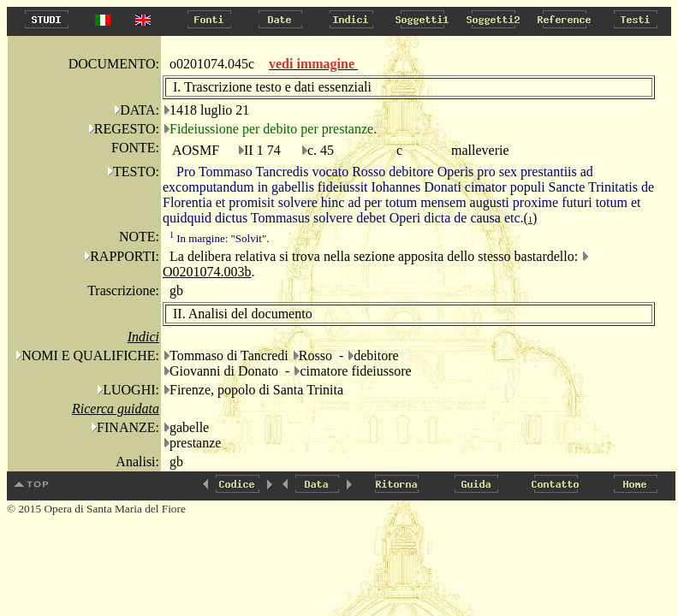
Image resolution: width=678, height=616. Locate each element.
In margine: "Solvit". (219, 238)
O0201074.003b (207, 272)
